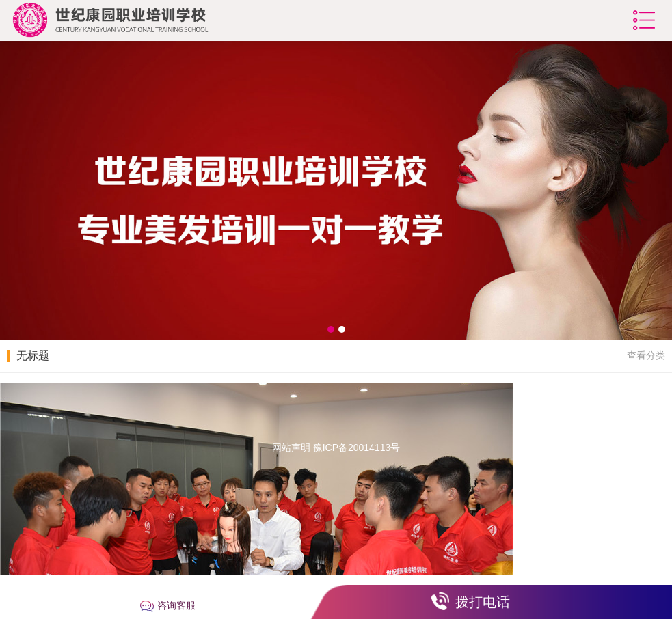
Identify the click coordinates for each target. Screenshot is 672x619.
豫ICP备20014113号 (357, 448)
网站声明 (291, 448)
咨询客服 (176, 605)
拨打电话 (483, 602)
